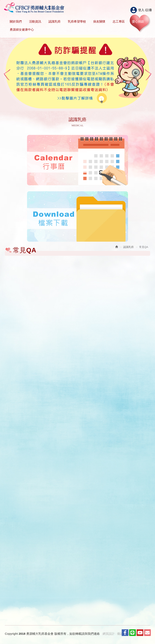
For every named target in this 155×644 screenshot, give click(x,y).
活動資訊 (35, 21)
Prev (7, 75)
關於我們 (16, 21)
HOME (34, 8)
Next (148, 75)
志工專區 (119, 21)
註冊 (149, 10)
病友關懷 (99, 21)
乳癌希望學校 (77, 21)
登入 (141, 10)
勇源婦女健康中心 (22, 30)
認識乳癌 (54, 21)
